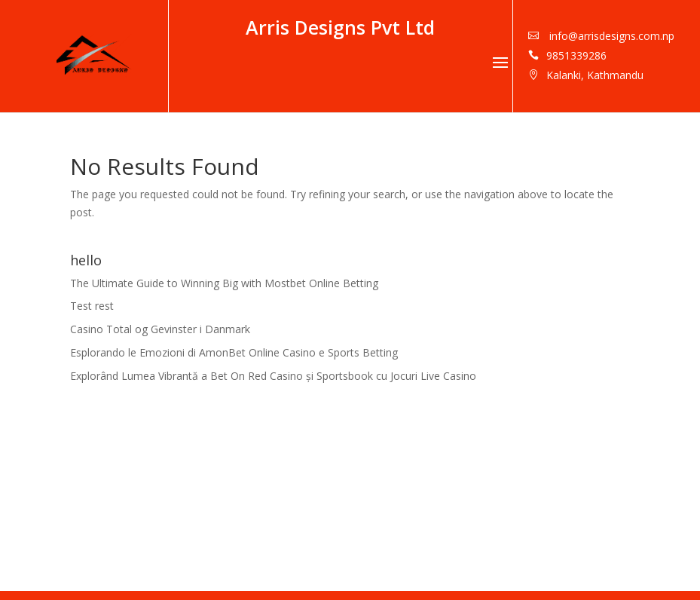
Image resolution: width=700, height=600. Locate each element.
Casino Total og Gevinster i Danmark (160, 329)
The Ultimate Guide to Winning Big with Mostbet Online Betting (224, 283)
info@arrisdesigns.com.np (610, 36)
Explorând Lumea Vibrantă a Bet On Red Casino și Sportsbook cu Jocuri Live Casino (273, 376)
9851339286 (576, 55)
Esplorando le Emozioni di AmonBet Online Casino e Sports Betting (234, 352)
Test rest (92, 306)
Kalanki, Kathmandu (595, 75)
